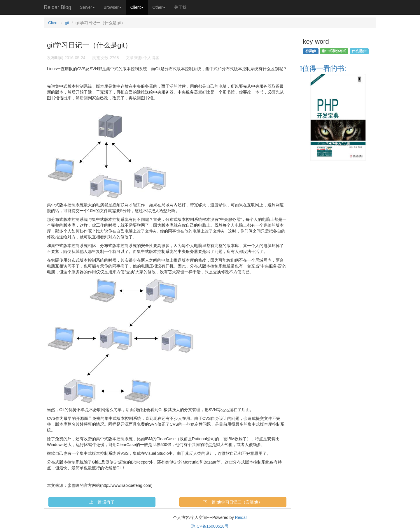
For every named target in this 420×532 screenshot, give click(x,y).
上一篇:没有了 (102, 502)
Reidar (241, 517)
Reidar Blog (57, 7)
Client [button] (137, 7)
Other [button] (159, 7)
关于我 (180, 7)
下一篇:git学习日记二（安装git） (233, 502)
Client (53, 23)
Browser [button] (112, 7)
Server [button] (87, 7)
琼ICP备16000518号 (210, 526)
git (67, 23)
